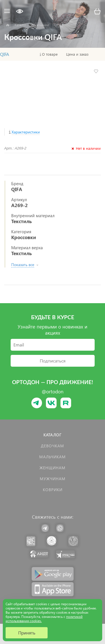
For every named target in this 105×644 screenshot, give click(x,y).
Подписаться (53, 361)
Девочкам (53, 446)
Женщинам (53, 468)
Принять (27, 633)
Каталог (53, 435)
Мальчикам (53, 457)
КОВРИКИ (53, 490)
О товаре (50, 54)
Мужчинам (53, 479)
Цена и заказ (77, 54)
